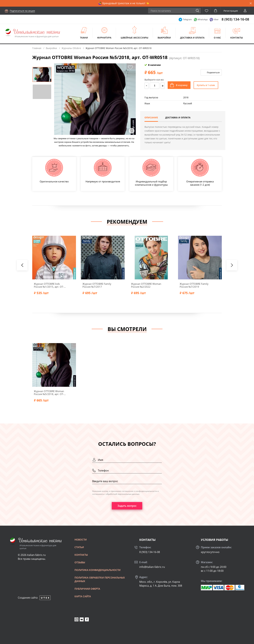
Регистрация (231, 11)
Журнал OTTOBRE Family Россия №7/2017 (97, 285)
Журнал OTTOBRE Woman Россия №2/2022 (146, 285)
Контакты (237, 38)
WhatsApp (203, 19)
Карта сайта (83, 596)
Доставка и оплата (192, 38)
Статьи (79, 547)
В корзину (182, 85)
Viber (216, 19)
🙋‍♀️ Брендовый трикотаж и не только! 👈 (124, 3)
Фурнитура (104, 38)
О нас (217, 38)
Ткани (84, 38)
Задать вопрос (127, 506)
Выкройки (164, 38)
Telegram (187, 19)
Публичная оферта (87, 589)
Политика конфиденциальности (98, 570)
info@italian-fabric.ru (152, 567)
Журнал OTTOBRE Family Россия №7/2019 (194, 285)
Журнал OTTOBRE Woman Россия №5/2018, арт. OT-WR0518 (49, 393)
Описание (151, 117)
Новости (81, 540)
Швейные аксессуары (134, 38)
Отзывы (80, 562)
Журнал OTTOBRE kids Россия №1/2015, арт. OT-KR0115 (49, 285)
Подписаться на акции (22, 11)
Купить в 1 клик (206, 85)
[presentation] (22, 265)
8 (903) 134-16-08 (235, 19)
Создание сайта (28, 598)
